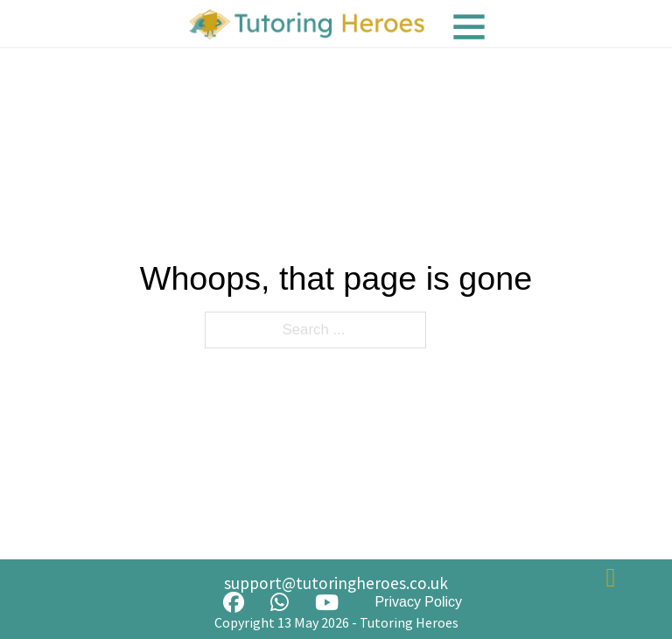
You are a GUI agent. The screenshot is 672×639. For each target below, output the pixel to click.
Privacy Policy (418, 602)
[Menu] (469, 26)
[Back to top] (611, 578)
